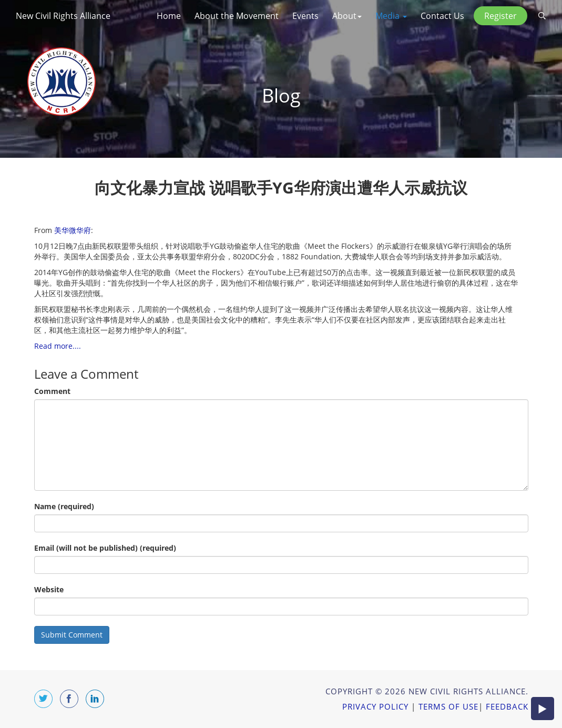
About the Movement (237, 16)
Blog (281, 95)
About (347, 16)
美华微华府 (73, 230)
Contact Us (442, 16)
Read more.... (58, 346)
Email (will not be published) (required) (105, 548)
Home (169, 16)
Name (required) (64, 506)
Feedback (507, 706)
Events (305, 16)
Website (49, 589)
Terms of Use (448, 706)
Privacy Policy (375, 706)
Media (391, 16)
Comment (52, 391)
